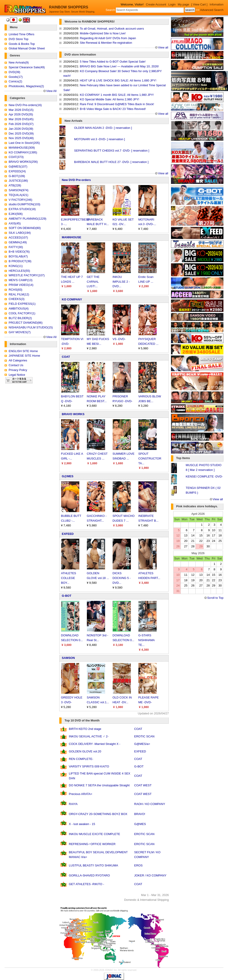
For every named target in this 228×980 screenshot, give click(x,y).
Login (172, 4)
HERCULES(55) (19, 271)
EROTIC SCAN (144, 736)
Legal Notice (17, 375)
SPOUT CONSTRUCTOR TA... (150, 458)
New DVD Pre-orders (76, 180)
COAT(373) (16, 157)
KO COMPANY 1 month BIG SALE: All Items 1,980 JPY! (117, 95)
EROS (139, 865)
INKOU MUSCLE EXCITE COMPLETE (95, 834)
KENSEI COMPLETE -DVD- (204, 476)
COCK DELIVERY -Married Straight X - (95, 744)
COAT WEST (143, 785)
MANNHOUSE (71, 237)
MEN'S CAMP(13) (21, 280)
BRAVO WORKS (73, 414)
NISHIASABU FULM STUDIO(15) (31, 327)
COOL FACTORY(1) (22, 313)
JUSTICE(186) (18, 181)
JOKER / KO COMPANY (150, 875)
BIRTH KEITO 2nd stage (85, 729)
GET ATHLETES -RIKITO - (87, 884)
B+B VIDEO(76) (19, 252)
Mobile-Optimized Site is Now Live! (103, 33)
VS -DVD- (119, 339)
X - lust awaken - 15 (82, 824)
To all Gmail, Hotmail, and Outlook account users (112, 29)
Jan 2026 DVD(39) (21, 129)
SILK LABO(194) (20, 233)
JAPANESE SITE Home (24, 356)
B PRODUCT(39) (20, 261)
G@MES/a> (142, 744)
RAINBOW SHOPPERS (69, 7)
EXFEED (68, 534)
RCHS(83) (16, 290)
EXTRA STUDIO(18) (22, 209)
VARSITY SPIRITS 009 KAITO (89, 766)
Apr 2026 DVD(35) (21, 114)
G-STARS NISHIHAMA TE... (147, 640)
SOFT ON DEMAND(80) (25, 228)
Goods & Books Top (22, 44)
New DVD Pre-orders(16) (25, 105)
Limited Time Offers (21, 34)
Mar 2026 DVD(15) (21, 110)
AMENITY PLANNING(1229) (27, 219)
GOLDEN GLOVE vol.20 (85, 751)
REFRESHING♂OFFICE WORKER (92, 844)
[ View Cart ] (199, 4)
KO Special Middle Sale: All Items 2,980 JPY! (109, 99)
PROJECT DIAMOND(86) (26, 323)
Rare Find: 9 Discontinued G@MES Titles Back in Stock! (117, 104)
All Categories (18, 360)
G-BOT (67, 596)
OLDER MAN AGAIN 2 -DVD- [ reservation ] (103, 128)
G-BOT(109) (17, 176)
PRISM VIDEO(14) (21, 285)
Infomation (216, 4)
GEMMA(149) (18, 242)
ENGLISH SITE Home (23, 351)
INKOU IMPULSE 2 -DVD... (121, 282)
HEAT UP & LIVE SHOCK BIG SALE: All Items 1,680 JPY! (118, 80)
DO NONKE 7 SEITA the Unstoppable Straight (99, 785)
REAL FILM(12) (19, 294)
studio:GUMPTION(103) (25, 204)
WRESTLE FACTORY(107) (27, 275)
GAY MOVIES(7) (20, 332)
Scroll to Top (215, 598)
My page (184, 4)
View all (163, 47)
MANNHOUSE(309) (22, 148)
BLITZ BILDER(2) (20, 318)
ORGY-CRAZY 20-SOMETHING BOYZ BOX (98, 814)
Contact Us (16, 365)
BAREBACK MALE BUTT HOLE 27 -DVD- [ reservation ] (111, 162)
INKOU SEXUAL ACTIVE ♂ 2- (89, 736)
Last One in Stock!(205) (24, 143)
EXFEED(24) (17, 171)
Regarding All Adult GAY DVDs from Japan (108, 38)
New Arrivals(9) (19, 62)
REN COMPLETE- (81, 759)
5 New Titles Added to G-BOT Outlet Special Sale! (113, 62)
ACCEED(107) (18, 237)
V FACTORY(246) (21, 200)
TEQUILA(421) (18, 195)
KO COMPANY (72, 299)
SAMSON (68, 658)
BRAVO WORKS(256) (23, 162)
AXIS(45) (15, 223)
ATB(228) (15, 185)
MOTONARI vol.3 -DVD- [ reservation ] (100, 139)
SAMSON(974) (19, 190)
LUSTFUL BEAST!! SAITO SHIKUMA (93, 865)
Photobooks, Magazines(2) (26, 86)
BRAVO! (140, 814)
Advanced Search (212, 10)
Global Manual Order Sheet (27, 48)
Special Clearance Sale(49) (27, 67)
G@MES (68, 476)
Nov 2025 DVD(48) (21, 138)
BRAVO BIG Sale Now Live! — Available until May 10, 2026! (119, 66)
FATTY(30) (16, 247)
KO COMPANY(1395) (23, 152)
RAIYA (73, 804)
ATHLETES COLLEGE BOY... (69, 578)
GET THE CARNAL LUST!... (93, 282)
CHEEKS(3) (17, 299)
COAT (66, 357)
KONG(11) (16, 266)
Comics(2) (15, 81)
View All (51, 91)
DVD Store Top (18, 39)
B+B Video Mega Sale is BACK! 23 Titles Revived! (113, 109)
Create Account (156, 4)
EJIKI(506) (16, 214)
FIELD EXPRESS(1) (22, 304)
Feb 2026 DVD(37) (21, 124)
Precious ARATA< (80, 794)
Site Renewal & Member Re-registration (106, 43)
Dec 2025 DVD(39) (21, 133)
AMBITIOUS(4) (19, 308)
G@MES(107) (18, 166)
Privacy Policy (18, 370)
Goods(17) (16, 77)
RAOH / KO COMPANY (150, 804)
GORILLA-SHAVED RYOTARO (89, 875)
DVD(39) (14, 72)
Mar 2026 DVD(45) (21, 119)
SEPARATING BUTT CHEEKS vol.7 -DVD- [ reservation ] (112, 151)
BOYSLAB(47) (18, 256)
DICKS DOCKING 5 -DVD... (122, 578)
